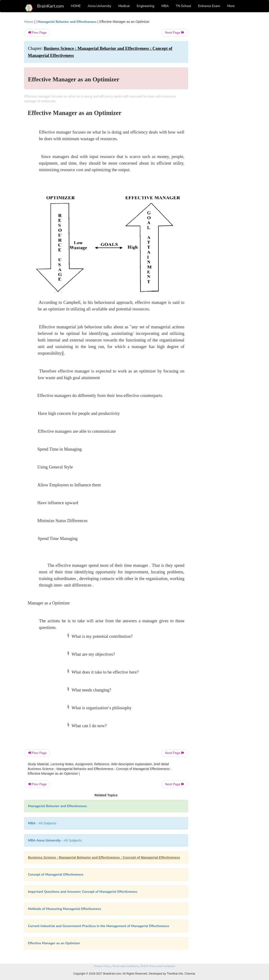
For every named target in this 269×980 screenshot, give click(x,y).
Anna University (100, 6)
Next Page (175, 33)
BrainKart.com (50, 6)
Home (29, 22)
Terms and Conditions (125, 966)
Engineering (146, 6)
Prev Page (37, 33)
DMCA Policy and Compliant (158, 966)
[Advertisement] (220, 90)
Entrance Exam (209, 6)
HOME (76, 6)
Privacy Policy (102, 966)
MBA (165, 6)
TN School (183, 6)
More (231, 6)
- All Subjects (42, 823)
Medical (124, 6)
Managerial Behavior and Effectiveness (67, 22)
